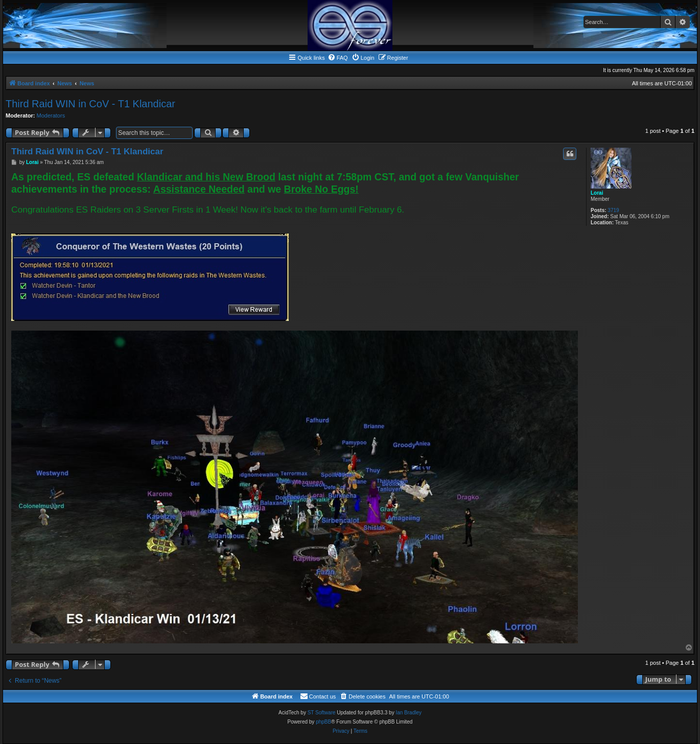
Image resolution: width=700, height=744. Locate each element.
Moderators (51, 115)
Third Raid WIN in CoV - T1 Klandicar (90, 104)
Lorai (597, 193)
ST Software (322, 713)
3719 (613, 210)
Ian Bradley (409, 713)
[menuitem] (338, 58)
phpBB (323, 722)
